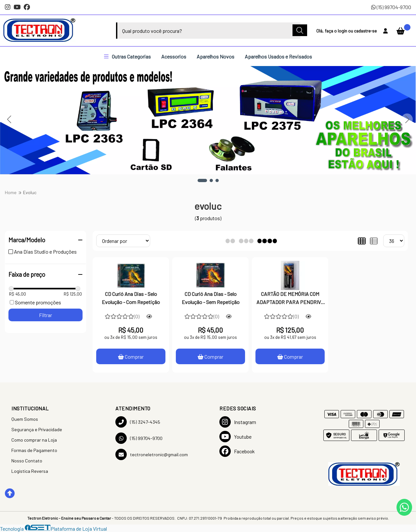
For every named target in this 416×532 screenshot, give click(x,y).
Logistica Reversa (30, 471)
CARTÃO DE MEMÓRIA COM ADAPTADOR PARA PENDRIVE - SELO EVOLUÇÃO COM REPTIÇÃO (290, 299)
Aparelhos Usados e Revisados (278, 56)
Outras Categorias (127, 56)
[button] (202, 180)
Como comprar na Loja (34, 440)
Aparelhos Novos (215, 56)
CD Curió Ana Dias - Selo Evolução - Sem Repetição (211, 298)
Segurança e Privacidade (37, 429)
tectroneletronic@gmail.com (152, 454)
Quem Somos (25, 419)
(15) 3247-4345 (138, 422)
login (343, 31)
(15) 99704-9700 (391, 7)
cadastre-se (365, 31)
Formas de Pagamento (34, 450)
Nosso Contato (27, 461)
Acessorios (174, 56)
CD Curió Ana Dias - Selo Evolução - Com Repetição (131, 298)
